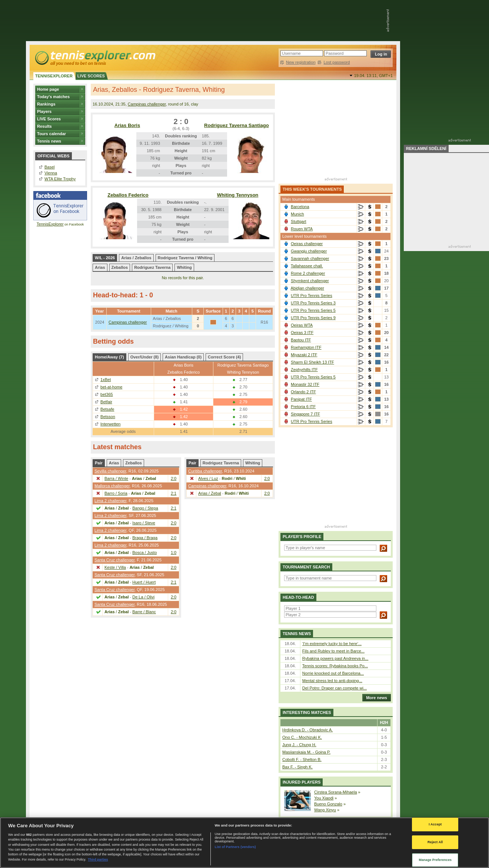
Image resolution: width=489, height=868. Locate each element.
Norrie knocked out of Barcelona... (333, 673)
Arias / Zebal (210, 493)
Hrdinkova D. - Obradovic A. (307, 730)
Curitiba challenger (205, 471)
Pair (99, 463)
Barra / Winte (116, 478)
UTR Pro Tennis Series (312, 296)
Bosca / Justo (144, 552)
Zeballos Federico (128, 195)
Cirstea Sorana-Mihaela (336, 792)
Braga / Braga (145, 538)
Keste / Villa (115, 567)
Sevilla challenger (110, 471)
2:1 (174, 493)
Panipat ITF (301, 399)
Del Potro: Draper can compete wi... (335, 688)
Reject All (435, 842)
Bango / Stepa (145, 508)
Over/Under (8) (144, 357)
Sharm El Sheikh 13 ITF (312, 362)
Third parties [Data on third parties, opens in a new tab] (98, 859)
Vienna (51, 173)
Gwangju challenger (309, 251)
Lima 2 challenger (110, 501)
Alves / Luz (208, 478)
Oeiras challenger (307, 244)
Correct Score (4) (224, 357)
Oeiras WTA (302, 325)
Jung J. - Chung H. (299, 745)
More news (375, 698)
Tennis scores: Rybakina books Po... (335, 666)
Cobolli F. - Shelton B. (302, 759)
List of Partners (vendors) (235, 847)
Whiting (184, 267)
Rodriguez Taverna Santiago (237, 125)
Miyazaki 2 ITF (304, 355)
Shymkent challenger (310, 281)
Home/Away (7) (109, 357)
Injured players (302, 782)
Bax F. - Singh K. (297, 767)
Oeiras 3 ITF (302, 333)
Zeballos (120, 267)
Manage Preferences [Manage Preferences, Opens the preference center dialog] (435, 860)
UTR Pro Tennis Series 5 (313, 310)
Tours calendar (51, 134)
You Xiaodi (324, 798)
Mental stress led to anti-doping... (332, 681)
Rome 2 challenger (308, 273)
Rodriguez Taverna (152, 267)
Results (44, 126)
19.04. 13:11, (373, 76)
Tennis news (49, 141)
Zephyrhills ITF (304, 370)
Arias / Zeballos (136, 258)
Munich (297, 214)
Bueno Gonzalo (328, 804)
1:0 (174, 552)
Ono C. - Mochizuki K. (302, 737)
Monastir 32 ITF (305, 384)
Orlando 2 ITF (303, 392)
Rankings (46, 104)
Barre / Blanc (144, 612)
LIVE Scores (49, 119)
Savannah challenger (310, 258)
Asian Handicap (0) (183, 357)
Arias (100, 267)
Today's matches (53, 97)
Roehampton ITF (306, 347)
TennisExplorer (50, 224)
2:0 (174, 478)
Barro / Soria (116, 493)
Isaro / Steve (144, 523)
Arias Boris (127, 125)
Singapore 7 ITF (305, 414)
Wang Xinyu (325, 810)
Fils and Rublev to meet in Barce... (333, 651)
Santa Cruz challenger (114, 560)
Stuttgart (299, 221)
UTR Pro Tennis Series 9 (313, 318)
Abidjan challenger (307, 288)
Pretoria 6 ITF (303, 407)
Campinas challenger (147, 104)
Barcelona (300, 207)
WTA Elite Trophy (60, 179)
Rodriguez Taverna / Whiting (185, 258)
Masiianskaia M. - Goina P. (306, 752)
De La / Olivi (143, 597)
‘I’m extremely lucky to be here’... (332, 644)
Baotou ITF (301, 340)
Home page (48, 89)
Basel (50, 167)
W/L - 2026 (105, 258)
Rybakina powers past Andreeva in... (335, 658)
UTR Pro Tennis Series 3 (313, 303)
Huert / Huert (144, 582)
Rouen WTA (302, 229)
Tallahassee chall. (307, 266)
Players (44, 111)
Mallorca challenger (112, 486)
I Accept (435, 824)
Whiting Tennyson (238, 195)
